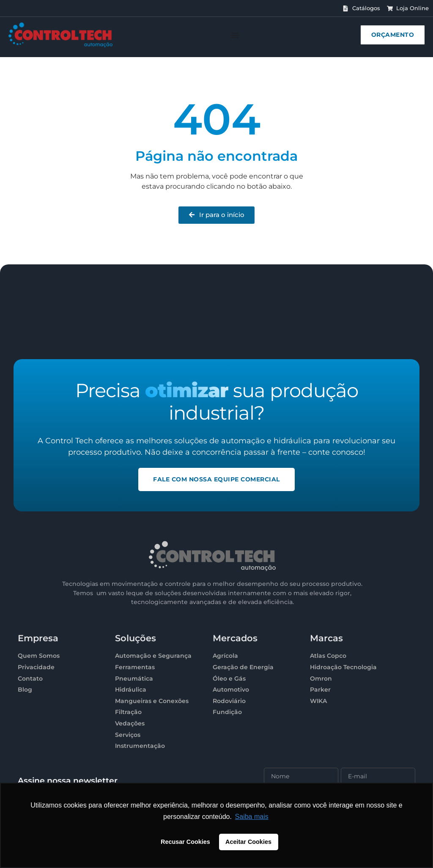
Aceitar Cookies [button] (248, 842)
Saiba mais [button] (252, 817)
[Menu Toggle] (235, 35)
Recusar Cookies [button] (185, 842)
